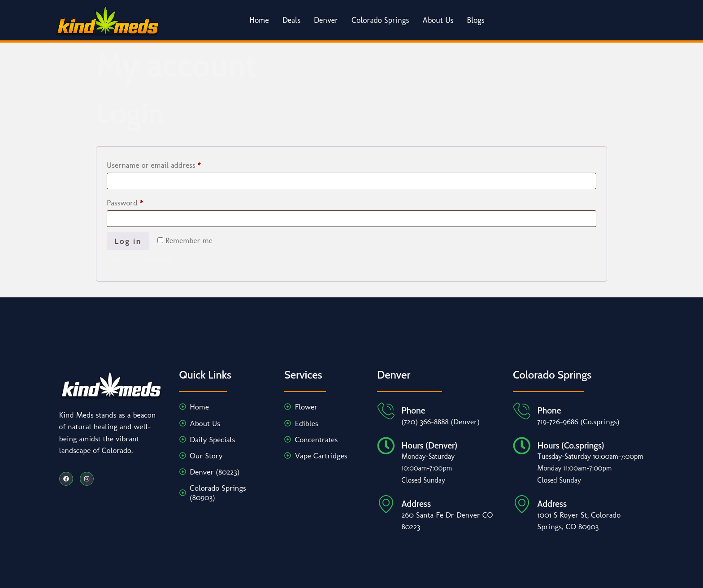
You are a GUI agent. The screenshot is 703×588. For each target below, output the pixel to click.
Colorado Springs (380, 20)
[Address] (386, 504)
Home (259, 20)
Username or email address (168, 163)
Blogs (476, 20)
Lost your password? (139, 259)
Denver (326, 20)
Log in (128, 241)
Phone (414, 411)
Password (139, 201)
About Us (438, 20)
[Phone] (386, 411)
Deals (291, 20)
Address (416, 504)
